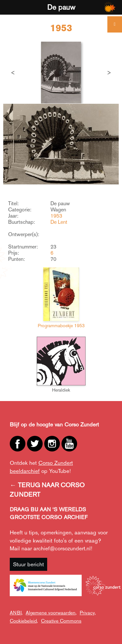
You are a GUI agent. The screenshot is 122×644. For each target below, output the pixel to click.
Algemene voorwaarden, (51, 613)
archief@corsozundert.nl (62, 548)
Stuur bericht (28, 564)
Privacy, (88, 613)
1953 (56, 216)
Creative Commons (61, 621)
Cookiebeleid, (24, 621)
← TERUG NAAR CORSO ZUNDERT (47, 490)
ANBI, (16, 613)
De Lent (59, 222)
